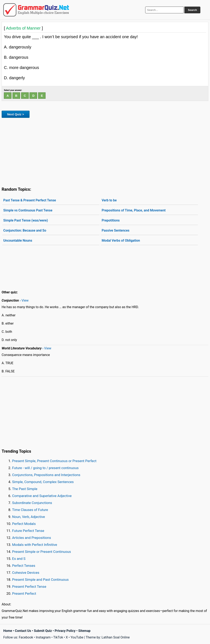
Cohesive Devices (26, 573)
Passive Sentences (116, 230)
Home (8, 631)
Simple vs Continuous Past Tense (28, 210)
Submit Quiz (43, 631)
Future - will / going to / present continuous (45, 468)
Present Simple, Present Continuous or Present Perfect (54, 461)
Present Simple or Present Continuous (42, 552)
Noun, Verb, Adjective (29, 517)
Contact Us (23, 631)
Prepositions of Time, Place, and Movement (134, 210)
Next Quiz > (16, 114)
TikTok (58, 637)
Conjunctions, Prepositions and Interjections (46, 475)
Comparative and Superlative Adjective (42, 496)
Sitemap (84, 631)
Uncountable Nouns (18, 240)
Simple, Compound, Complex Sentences (43, 482)
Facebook (26, 637)
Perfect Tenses (24, 566)
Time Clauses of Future (30, 510)
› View (24, 300)
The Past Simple (25, 489)
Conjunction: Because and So (25, 230)
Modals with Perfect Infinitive (35, 545)
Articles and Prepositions (31, 538)
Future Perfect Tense (28, 531)
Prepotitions (111, 220)
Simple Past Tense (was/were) (26, 220)
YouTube (77, 637)
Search (192, 10)
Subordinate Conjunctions (32, 503)
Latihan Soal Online (116, 637)
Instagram (43, 637)
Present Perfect (24, 593)
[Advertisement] (105, 152)
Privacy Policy (65, 631)
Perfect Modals (24, 524)
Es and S (19, 559)
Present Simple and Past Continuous (40, 580)
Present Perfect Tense (29, 587)
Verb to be (109, 200)
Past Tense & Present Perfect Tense (30, 200)
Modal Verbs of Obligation (121, 240)
